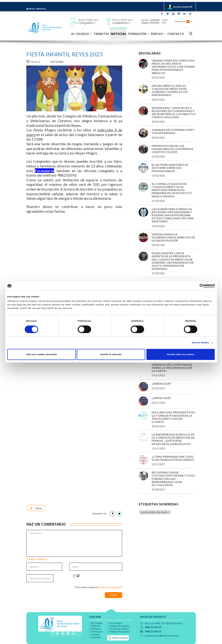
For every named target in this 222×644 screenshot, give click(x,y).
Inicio (31, 9)
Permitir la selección (111, 354)
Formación (138, 34)
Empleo (158, 34)
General (34, 62)
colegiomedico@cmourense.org (161, 636)
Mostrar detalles (200, 343)
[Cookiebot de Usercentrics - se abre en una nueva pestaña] (194, 286)
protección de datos (155, 512)
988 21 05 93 (153, 627)
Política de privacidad (110, 587)
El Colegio (81, 34)
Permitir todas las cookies (181, 354)
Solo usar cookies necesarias (42, 354)
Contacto (176, 34)
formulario (44, 171)
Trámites (101, 34)
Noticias (41, 9)
